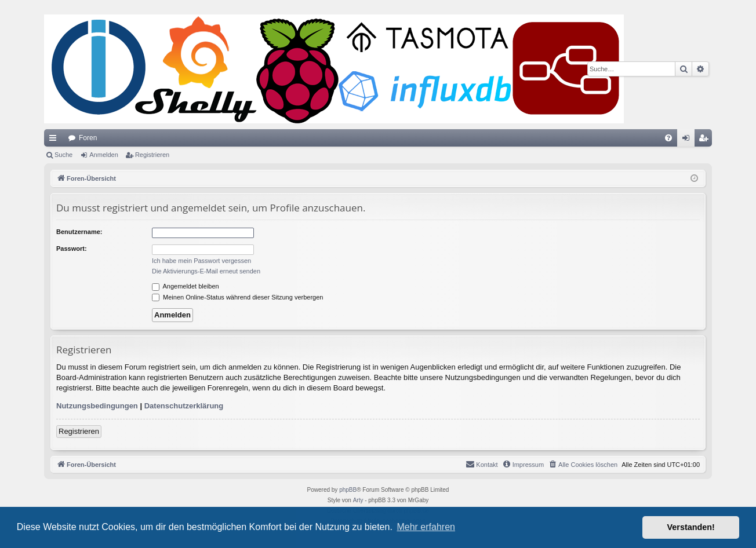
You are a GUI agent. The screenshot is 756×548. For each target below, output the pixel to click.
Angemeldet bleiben (186, 286)
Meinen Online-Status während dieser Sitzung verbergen (237, 297)
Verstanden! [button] (691, 527)
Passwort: (72, 249)
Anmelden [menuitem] (688, 140)
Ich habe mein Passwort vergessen (201, 261)
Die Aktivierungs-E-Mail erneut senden (206, 271)
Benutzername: (79, 232)
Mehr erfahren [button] (426, 527)
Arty (358, 500)
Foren (88, 138)
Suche (63, 155)
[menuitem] (668, 138)
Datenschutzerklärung (184, 406)
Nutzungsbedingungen (97, 406)
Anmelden (104, 155)
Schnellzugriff (55, 140)
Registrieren (152, 155)
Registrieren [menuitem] (706, 140)
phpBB (348, 490)
